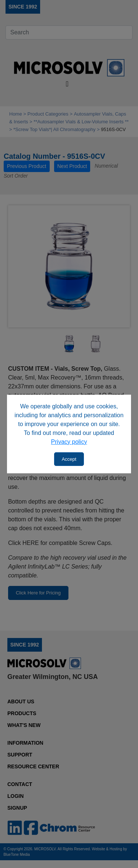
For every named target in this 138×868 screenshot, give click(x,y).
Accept (69, 459)
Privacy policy (69, 442)
